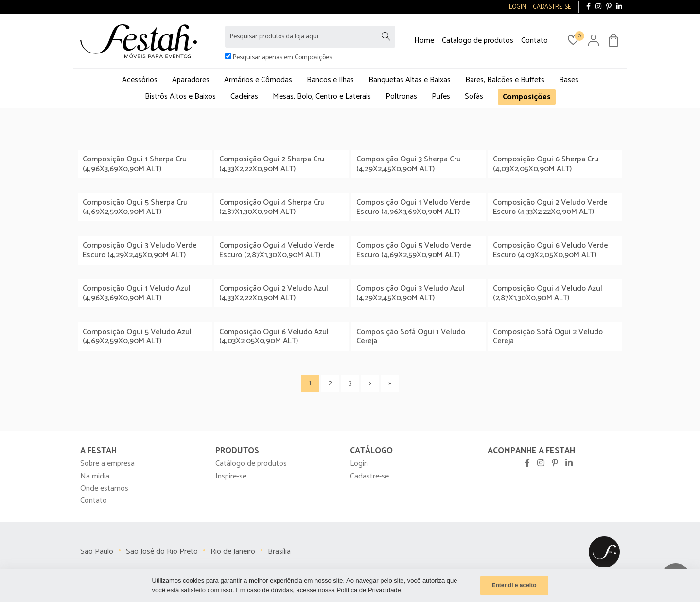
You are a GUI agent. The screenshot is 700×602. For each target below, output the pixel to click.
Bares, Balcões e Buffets (505, 80)
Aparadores (191, 80)
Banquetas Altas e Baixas (410, 80)
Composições (527, 97)
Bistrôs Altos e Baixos (180, 97)
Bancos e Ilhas (330, 80)
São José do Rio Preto (162, 552)
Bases (569, 80)
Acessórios (140, 80)
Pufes (441, 97)
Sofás (474, 97)
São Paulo (97, 552)
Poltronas (401, 97)
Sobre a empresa (107, 464)
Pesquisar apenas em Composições (282, 58)
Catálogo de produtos (478, 41)
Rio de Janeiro (233, 552)
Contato (534, 41)
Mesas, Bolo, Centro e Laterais (322, 97)
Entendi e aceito (514, 585)
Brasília (279, 552)
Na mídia (95, 476)
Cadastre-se (369, 476)
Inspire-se (231, 476)
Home (424, 41)
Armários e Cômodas (258, 80)
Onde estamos (104, 488)
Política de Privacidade (369, 590)
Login (359, 464)
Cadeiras (244, 97)
